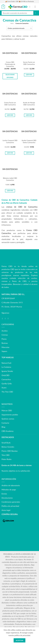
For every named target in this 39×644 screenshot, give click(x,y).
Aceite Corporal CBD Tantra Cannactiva (29, 141)
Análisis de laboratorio (11, 485)
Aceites (5, 331)
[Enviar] (35, 13)
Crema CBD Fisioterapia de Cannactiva (10, 64)
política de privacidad (22, 635)
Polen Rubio (6, 459)
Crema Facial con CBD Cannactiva (10, 104)
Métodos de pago (9, 490)
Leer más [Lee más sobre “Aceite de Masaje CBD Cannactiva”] (29, 115)
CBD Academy (8, 431)
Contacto (5, 423)
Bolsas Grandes (8, 447)
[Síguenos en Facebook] (3, 318)
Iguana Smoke (7, 371)
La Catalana (6, 367)
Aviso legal (6, 510)
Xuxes (4, 388)
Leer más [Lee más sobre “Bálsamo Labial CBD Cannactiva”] (10, 191)
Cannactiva (6, 379)
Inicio (12, 23)
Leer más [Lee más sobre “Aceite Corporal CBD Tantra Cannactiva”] (29, 153)
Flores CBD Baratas (10, 451)
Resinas (5, 343)
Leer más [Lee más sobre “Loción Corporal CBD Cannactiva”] (10, 153)
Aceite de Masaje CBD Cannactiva (29, 104)
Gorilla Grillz (7, 384)
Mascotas (5, 347)
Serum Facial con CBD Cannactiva (29, 63)
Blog (3, 427)
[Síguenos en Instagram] (6, 318)
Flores (4, 339)
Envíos (4, 494)
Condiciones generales (11, 502)
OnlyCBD (5, 375)
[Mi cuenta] (30, 7)
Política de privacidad (10, 506)
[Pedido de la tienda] (19, 28)
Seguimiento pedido (10, 415)
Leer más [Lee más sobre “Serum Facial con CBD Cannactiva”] (29, 75)
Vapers (4, 351)
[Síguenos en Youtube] (9, 318)
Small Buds (6, 443)
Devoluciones (7, 498)
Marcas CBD (7, 410)
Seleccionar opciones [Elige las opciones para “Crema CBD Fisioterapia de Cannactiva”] (10, 76)
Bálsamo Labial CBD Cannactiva (10, 179)
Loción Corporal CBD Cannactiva (10, 141)
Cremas (5, 335)
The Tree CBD (7, 392)
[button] (3, 7)
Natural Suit (6, 363)
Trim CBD (6, 455)
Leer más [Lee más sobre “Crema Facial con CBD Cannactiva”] (10, 115)
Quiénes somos (8, 419)
